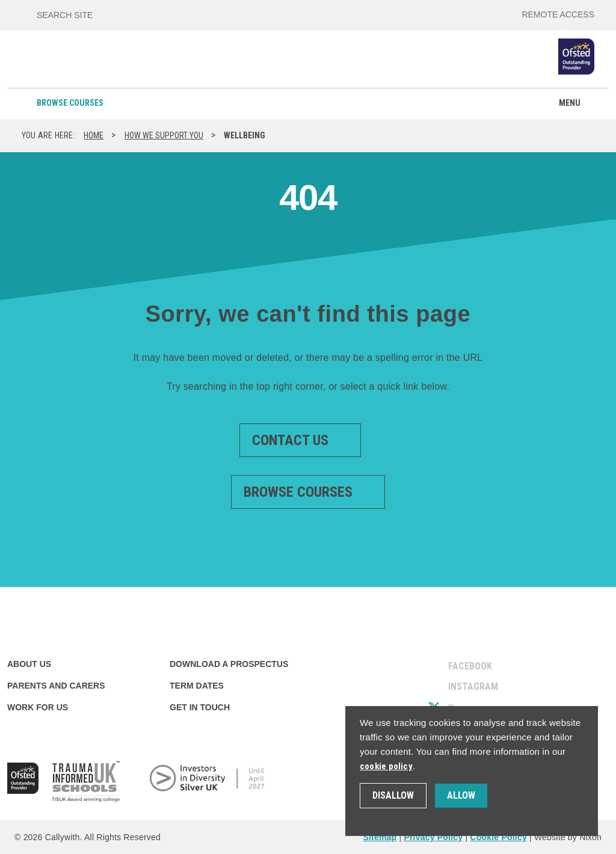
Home (94, 135)
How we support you (164, 135)
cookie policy (386, 766)
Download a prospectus (229, 664)
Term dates (197, 686)
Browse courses (70, 103)
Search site (65, 15)
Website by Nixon (568, 837)
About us (29, 664)
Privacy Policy (433, 837)
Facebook (460, 666)
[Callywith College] (44, 64)
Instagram (463, 687)
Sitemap (380, 837)
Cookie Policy (498, 837)
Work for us (38, 707)
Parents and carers (56, 686)
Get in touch (200, 707)
